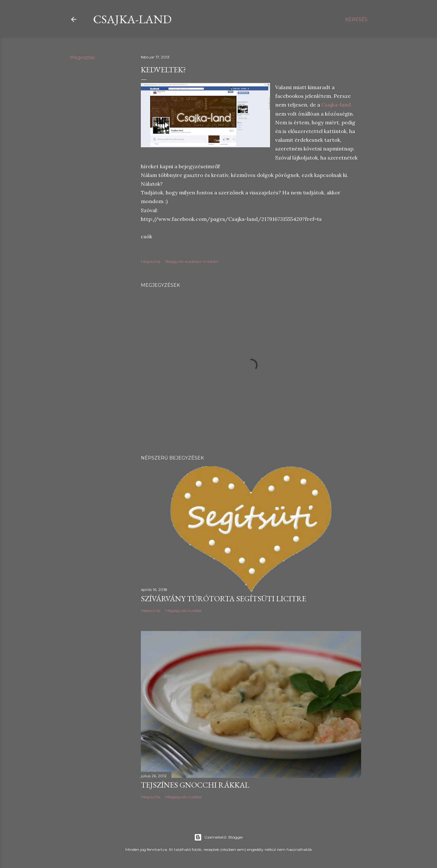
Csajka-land (336, 105)
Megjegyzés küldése (183, 610)
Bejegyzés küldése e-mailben (192, 261)
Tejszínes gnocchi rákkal (195, 785)
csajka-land (132, 19)
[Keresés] (356, 19)
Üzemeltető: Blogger (219, 837)
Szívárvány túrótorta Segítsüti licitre (224, 599)
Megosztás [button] (82, 57)
